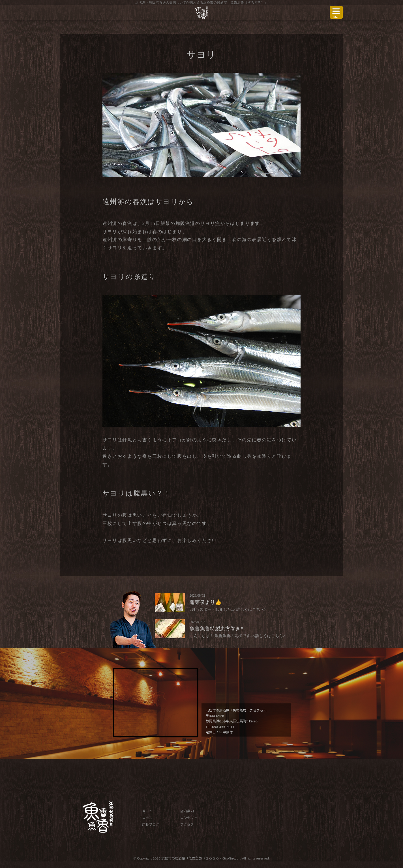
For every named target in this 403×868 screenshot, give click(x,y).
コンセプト (189, 818)
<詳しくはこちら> (250, 609)
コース (147, 818)
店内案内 (187, 811)
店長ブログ (151, 825)
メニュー (149, 811)
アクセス (187, 825)
